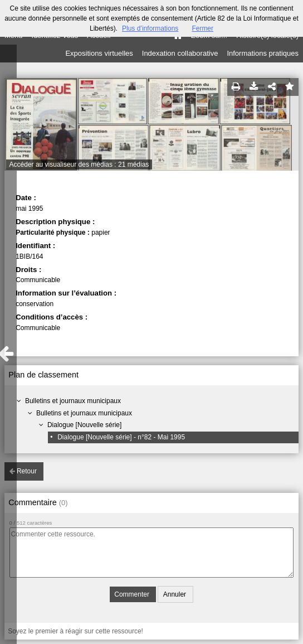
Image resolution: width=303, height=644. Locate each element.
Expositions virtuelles (99, 53)
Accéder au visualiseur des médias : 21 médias (79, 164)
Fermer (202, 28)
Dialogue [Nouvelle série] (84, 425)
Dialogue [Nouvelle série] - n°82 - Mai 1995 (121, 437)
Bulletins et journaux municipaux (73, 401)
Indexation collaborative (180, 53)
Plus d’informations (150, 28)
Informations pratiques (263, 53)
